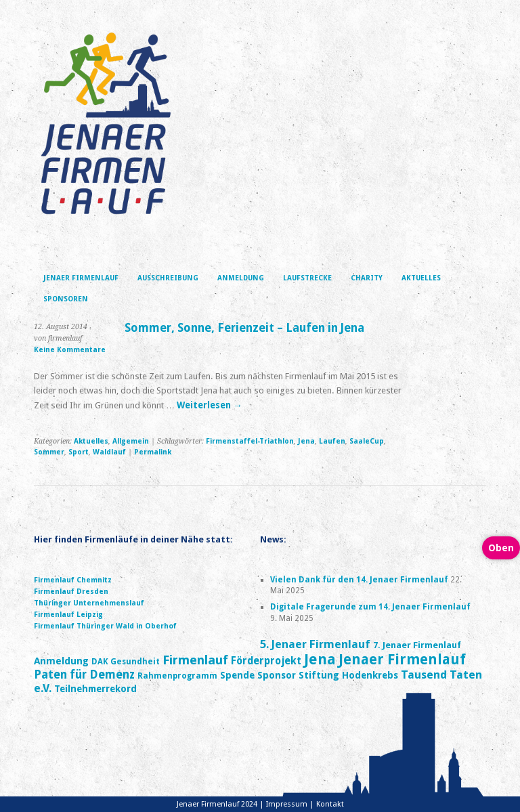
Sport (79, 452)
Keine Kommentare (70, 350)
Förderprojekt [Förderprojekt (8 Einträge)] (266, 661)
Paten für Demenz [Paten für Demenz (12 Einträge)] (84, 675)
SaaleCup (367, 441)
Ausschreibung (168, 278)
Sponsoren (66, 299)
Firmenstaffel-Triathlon (250, 441)
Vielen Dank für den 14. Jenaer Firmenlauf (359, 580)
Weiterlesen (209, 405)
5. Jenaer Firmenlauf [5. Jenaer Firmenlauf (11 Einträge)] (315, 644)
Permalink (153, 452)
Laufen (332, 441)
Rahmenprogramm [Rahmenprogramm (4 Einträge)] (177, 676)
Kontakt (330, 804)
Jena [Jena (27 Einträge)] (320, 659)
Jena (306, 441)
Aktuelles (421, 278)
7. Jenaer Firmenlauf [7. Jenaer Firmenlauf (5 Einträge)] (417, 645)
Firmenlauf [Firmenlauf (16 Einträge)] (195, 660)
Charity (367, 278)
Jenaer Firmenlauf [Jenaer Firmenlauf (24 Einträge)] (402, 660)
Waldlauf (109, 452)
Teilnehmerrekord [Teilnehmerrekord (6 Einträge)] (95, 689)
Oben (501, 548)
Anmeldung (241, 278)
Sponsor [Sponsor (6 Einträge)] (277, 675)
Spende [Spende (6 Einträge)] (237, 675)
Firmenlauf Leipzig (68, 615)
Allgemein (131, 441)
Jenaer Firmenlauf (81, 278)
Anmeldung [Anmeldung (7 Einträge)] (61, 661)
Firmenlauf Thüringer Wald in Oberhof (105, 626)
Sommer (49, 452)
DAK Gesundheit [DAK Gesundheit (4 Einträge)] (126, 662)
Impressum (287, 804)
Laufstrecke (307, 278)
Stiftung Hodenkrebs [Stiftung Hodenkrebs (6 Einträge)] (348, 675)
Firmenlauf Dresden (71, 592)
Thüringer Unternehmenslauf (89, 603)
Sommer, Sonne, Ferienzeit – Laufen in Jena (244, 328)
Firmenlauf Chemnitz (73, 580)
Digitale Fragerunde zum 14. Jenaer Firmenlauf (370, 607)
